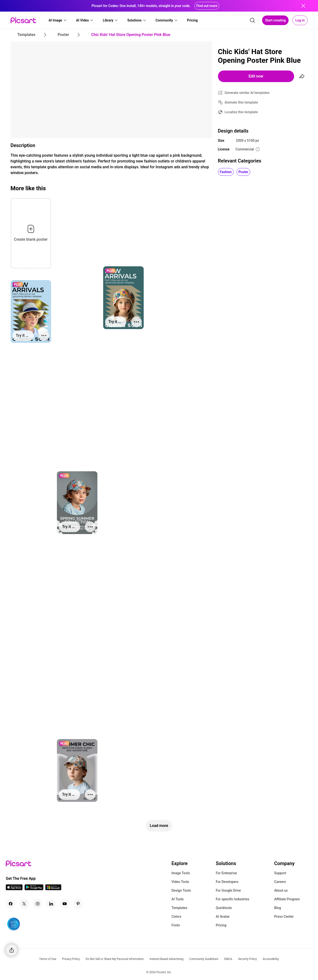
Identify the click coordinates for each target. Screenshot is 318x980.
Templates (179, 908)
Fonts (176, 925)
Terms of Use (48, 959)
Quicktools (224, 908)
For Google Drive (228, 890)
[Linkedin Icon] (51, 904)
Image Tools (181, 873)
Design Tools (181, 890)
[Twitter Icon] (24, 904)
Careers (280, 882)
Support (280, 873)
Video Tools (180, 882)
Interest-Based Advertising (166, 959)
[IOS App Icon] (14, 889)
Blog (277, 908)
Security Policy (247, 959)
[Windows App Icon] (53, 889)
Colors (176, 917)
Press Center (284, 917)
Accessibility (271, 959)
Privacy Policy (71, 959)
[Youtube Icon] (65, 904)
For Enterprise (226, 873)
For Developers (227, 882)
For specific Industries (233, 899)
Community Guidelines (204, 959)
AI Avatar (223, 917)
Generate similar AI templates (247, 93)
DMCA (228, 959)
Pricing (221, 925)
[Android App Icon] (34, 889)
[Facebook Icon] (11, 904)
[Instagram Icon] (38, 904)
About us (281, 890)
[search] (252, 20)
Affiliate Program (287, 899)
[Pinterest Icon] (78, 904)
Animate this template (241, 102)
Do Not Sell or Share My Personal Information (115, 959)
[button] (58, 20)
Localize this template (241, 112)
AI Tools (178, 899)
